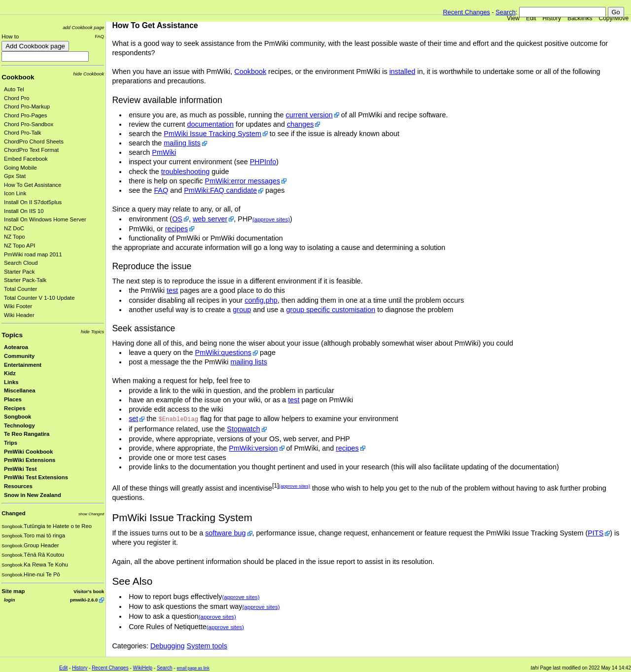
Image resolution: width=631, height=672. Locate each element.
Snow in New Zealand (33, 495)
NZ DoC (14, 228)
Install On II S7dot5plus (33, 202)
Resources (18, 486)
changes (300, 124)
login (9, 600)
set (133, 419)
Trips (11, 443)
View (513, 18)
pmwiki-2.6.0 (84, 600)
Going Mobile (20, 168)
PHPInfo (263, 162)
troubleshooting (185, 172)
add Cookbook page (83, 27)
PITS (596, 533)
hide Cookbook (89, 74)
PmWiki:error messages (243, 181)
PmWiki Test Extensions (36, 477)
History (552, 18)
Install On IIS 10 (24, 211)
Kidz (10, 373)
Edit (531, 18)
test (172, 290)
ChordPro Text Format (31, 150)
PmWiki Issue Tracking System (212, 134)
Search (506, 12)
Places (13, 399)
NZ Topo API (19, 246)
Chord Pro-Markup (27, 106)
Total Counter (20, 289)
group (242, 310)
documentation (210, 124)
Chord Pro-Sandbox (29, 124)
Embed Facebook (26, 159)
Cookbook (18, 77)
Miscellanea (20, 390)
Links (11, 382)
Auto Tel (14, 89)
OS (177, 219)
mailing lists (182, 143)
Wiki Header (19, 315)
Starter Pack (19, 272)
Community (19, 356)
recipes (176, 229)
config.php (261, 300)
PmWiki (164, 152)
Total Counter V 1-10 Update (39, 298)
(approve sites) (271, 219)
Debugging (168, 646)
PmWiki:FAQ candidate (220, 190)
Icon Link (15, 193)
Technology (19, 425)
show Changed (91, 514)
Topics (12, 335)
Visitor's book (89, 591)
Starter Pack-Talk (25, 280)
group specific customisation (331, 310)
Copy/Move (614, 18)
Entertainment (23, 365)
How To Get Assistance (33, 185)
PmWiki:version (253, 448)
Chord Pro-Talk (23, 133)
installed (403, 71)
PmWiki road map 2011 (33, 254)
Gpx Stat (15, 176)
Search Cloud (21, 263)
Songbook (18, 417)
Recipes (15, 408)
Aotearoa (16, 347)
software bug (225, 533)
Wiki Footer (18, 306)
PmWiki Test (20, 469)
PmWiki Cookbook (28, 452)
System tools (207, 646)
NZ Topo (15, 237)
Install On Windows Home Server (45, 219)
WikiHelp (143, 668)
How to (10, 36)
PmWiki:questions (223, 353)
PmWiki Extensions (30, 460)
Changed (13, 513)
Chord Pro (17, 98)
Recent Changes (467, 12)
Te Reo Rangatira (27, 434)
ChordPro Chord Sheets (34, 141)
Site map (13, 591)
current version (309, 115)
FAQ (99, 36)
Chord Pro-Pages (26, 115)
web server (210, 219)
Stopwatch (243, 429)
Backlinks (580, 18)
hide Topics (92, 332)
